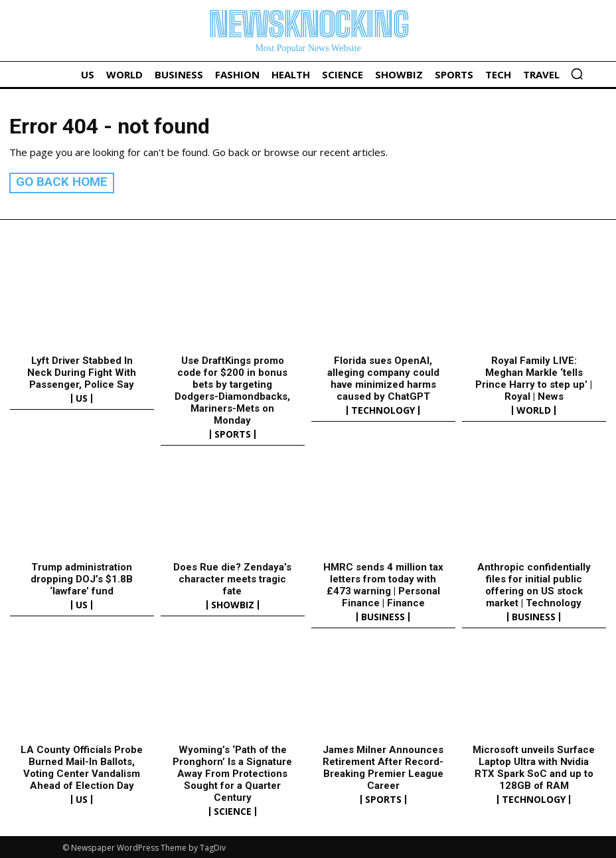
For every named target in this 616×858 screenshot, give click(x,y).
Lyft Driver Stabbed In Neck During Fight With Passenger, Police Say (82, 371)
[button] (577, 74)
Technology (383, 409)
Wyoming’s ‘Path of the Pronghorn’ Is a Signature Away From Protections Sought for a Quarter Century (232, 772)
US (82, 397)
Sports (233, 433)
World (534, 409)
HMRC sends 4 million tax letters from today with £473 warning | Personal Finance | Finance (383, 583)
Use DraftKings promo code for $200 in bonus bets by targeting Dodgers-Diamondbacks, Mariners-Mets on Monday (232, 389)
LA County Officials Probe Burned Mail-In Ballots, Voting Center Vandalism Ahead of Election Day (82, 766)
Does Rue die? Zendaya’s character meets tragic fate (232, 577)
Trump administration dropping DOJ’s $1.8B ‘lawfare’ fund (82, 577)
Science (233, 810)
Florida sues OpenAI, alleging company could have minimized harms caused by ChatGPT (383, 377)
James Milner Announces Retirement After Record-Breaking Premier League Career (383, 766)
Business (383, 615)
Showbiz (233, 603)
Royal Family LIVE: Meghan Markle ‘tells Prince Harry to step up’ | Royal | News (534, 377)
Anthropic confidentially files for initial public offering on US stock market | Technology (534, 583)
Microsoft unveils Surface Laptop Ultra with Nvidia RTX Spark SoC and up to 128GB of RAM (534, 766)
